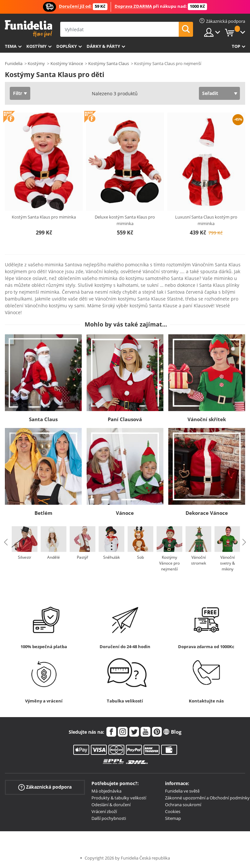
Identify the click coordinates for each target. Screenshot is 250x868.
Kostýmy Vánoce (67, 63)
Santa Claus (43, 419)
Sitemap (173, 818)
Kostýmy (36, 46)
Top (236, 46)
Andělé (54, 557)
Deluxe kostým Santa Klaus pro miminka (125, 220)
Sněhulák (111, 557)
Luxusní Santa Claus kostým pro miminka (206, 220)
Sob (140, 557)
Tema (11, 46)
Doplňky (67, 46)
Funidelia (14, 63)
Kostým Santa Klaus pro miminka (44, 217)
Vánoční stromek (199, 560)
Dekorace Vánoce (207, 513)
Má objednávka (106, 791)
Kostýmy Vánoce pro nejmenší (169, 563)
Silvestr (25, 557)
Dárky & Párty (103, 46)
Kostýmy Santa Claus (109, 63)
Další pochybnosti (109, 818)
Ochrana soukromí (183, 805)
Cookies (173, 811)
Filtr (18, 93)
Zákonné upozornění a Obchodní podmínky (207, 798)
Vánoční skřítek (207, 419)
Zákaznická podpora (45, 787)
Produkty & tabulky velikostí (119, 798)
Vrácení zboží (104, 811)
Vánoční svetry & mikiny (228, 563)
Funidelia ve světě (182, 791)
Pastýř (83, 557)
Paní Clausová (125, 419)
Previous (6, 542)
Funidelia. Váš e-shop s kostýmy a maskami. (28, 29)
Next (244, 542)
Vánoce (125, 513)
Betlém (43, 513)
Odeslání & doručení (111, 805)
